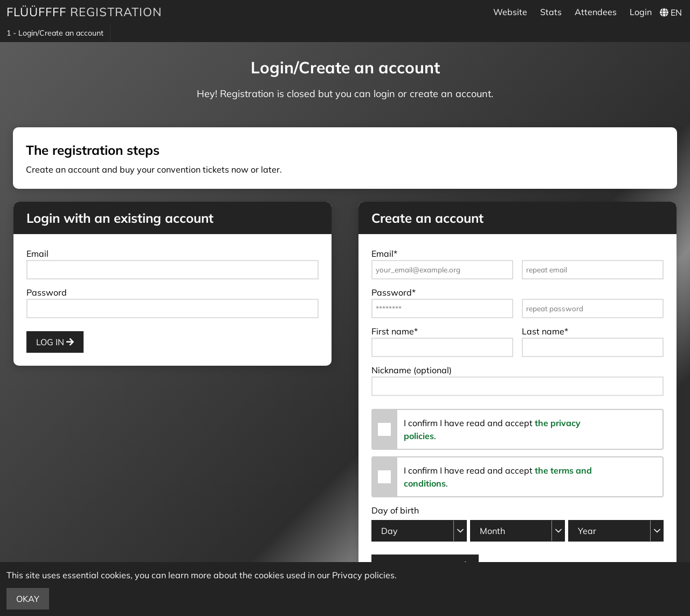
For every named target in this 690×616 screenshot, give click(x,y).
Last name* (545, 331)
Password (47, 292)
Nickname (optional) (412, 370)
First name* (395, 331)
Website (510, 12)
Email (37, 254)
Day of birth (395, 510)
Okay (28, 599)
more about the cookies (237, 575)
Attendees (596, 12)
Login (641, 12)
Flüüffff (36, 12)
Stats (551, 12)
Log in (55, 342)
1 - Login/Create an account (55, 33)
